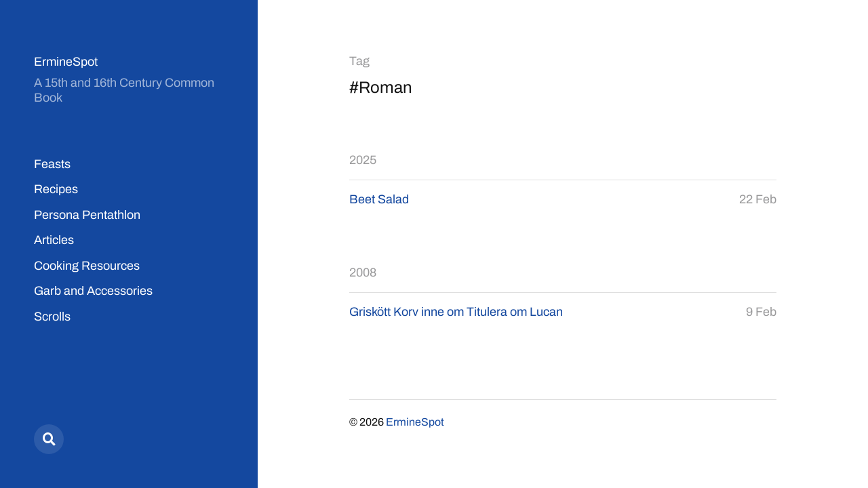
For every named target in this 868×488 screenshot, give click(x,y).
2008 (363, 272)
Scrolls (52, 317)
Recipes (56, 189)
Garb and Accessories (93, 291)
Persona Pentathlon (87, 215)
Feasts (52, 164)
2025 (363, 160)
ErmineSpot (66, 62)
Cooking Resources (87, 266)
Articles (54, 240)
